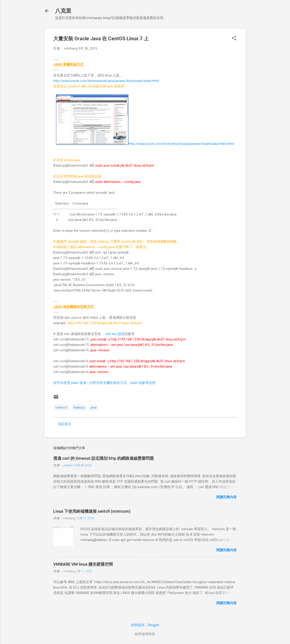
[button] (234, 38)
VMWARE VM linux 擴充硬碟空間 (83, 564)
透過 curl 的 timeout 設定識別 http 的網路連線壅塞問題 (104, 458)
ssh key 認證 (114, 334)
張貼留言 (65, 424)
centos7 (61, 407)
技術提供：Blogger (145, 625)
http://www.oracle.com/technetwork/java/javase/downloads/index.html (106, 81)
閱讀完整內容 (227, 497)
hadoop (79, 407)
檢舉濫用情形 (145, 634)
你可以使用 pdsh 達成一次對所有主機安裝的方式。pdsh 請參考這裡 (104, 383)
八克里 (63, 11)
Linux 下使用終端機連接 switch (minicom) (92, 511)
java (94, 407)
